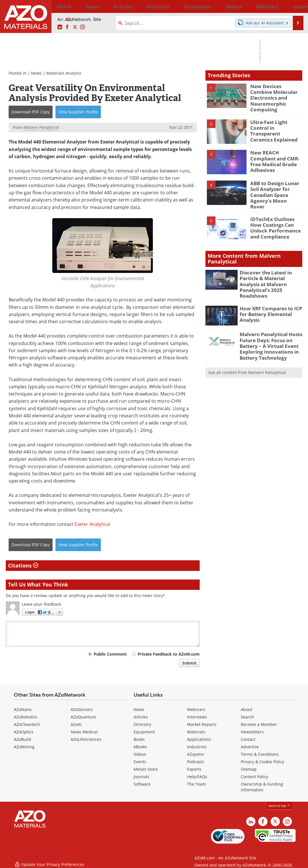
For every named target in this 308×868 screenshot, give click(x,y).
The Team (197, 784)
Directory (139, 6)
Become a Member (259, 724)
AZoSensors (82, 709)
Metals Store (146, 769)
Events (140, 762)
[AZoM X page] (75, 27)
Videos (140, 754)
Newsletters (252, 732)
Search (247, 717)
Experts (194, 769)
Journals (142, 777)
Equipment (144, 732)
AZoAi (76, 724)
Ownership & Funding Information (262, 787)
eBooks (140, 747)
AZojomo (195, 754)
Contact (248, 739)
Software (142, 784)
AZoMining (24, 747)
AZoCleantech (27, 724)
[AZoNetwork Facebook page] (67, 27)
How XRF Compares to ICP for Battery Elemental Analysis (267, 294)
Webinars (196, 709)
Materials (196, 732)
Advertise (250, 747)
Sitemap (249, 769)
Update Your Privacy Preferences (49, 861)
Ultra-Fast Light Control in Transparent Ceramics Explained (276, 122)
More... (295, 6)
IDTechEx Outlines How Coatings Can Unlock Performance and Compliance (275, 216)
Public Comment (110, 654)
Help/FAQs (197, 777)
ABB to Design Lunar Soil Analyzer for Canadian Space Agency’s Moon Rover (273, 186)
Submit (189, 663)
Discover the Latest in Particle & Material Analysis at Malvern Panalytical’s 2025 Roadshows (270, 270)
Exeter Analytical (92, 524)
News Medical (84, 732)
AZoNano (23, 709)
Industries (197, 747)
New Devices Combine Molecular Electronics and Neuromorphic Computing (274, 94)
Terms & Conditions (260, 754)
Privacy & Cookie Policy (262, 762)
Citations (23, 565)
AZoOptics (24, 732)
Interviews (197, 717)
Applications (199, 739)
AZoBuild (22, 739)
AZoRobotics (26, 717)
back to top (280, 806)
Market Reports (202, 724)
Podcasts (196, 762)
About (247, 709)
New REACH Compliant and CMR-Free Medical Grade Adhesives (275, 152)
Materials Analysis (64, 73)
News (36, 73)
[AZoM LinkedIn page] (60, 27)
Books (139, 739)
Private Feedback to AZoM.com (169, 654)
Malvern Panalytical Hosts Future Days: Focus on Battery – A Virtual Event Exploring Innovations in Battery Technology (268, 325)
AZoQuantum (83, 717)
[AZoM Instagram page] (82, 27)
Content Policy (254, 777)
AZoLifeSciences (86, 739)
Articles (141, 717)
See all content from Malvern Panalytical (247, 350)
